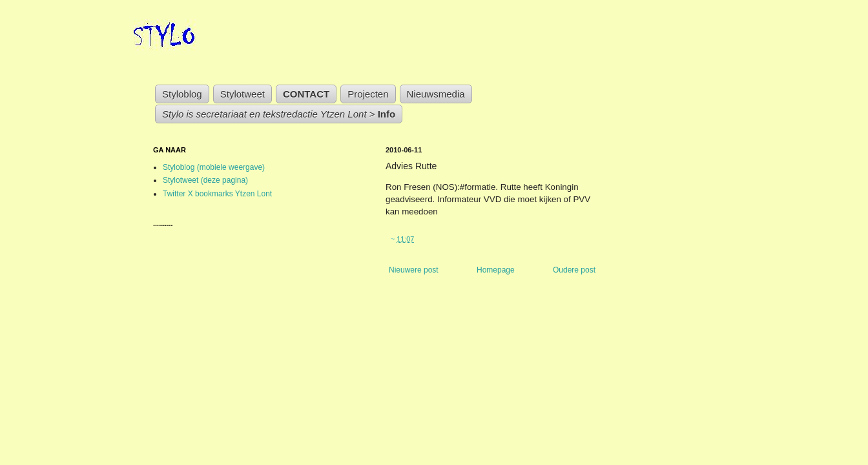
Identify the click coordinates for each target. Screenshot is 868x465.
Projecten (368, 94)
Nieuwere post (414, 270)
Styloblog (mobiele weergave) (214, 167)
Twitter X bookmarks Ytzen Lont (217, 194)
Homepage (496, 270)
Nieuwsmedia (436, 94)
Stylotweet (243, 94)
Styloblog (182, 94)
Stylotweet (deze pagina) (205, 180)
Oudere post (574, 270)
